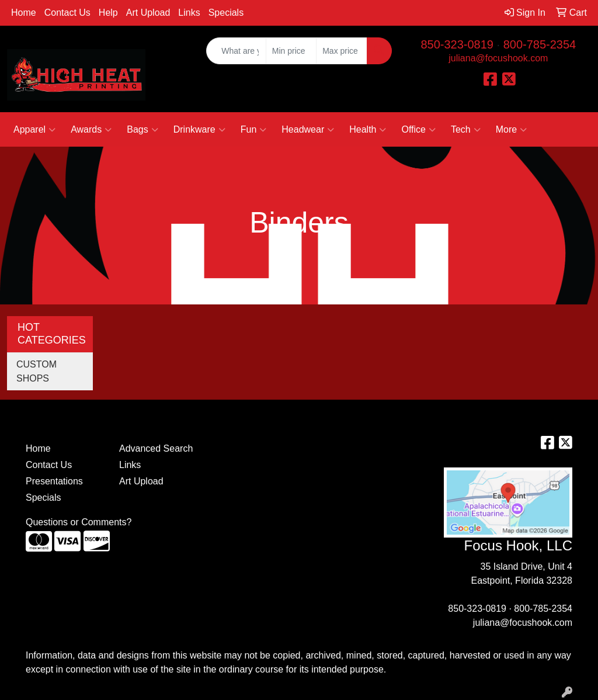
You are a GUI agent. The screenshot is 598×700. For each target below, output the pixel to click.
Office (418, 130)
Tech (466, 130)
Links (189, 13)
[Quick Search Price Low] (291, 51)
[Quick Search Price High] (341, 51)
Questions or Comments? (79, 522)
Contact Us (67, 13)
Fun (254, 130)
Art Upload (148, 13)
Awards (91, 130)
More (511, 130)
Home (24, 13)
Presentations (54, 481)
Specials (226, 13)
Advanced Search (156, 448)
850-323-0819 (457, 44)
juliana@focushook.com (498, 58)
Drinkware (199, 130)
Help (108, 13)
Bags (142, 130)
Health (368, 130)
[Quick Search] (236, 51)
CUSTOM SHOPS (36, 371)
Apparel (34, 130)
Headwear (308, 130)
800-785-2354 (540, 44)
